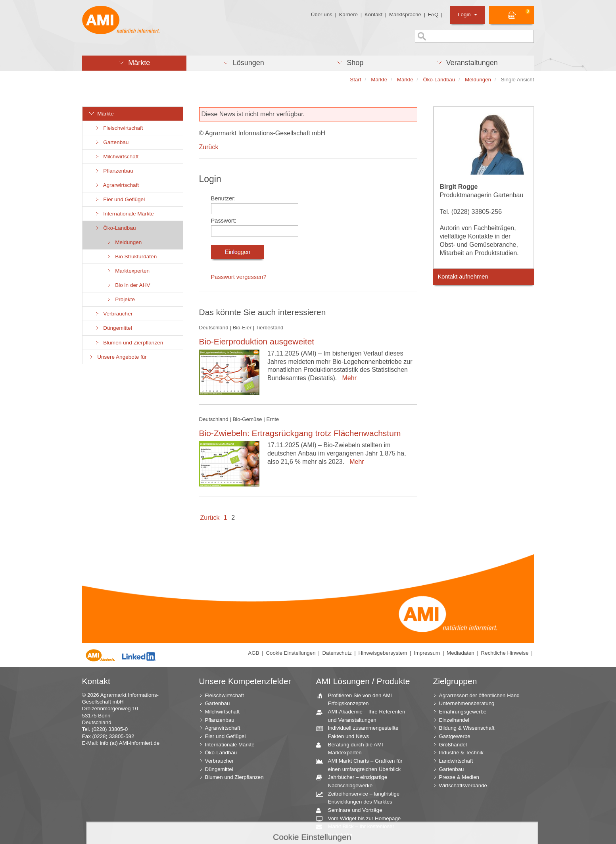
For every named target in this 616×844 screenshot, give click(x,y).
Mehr (348, 378)
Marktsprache (405, 14)
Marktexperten (128, 271)
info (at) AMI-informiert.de (130, 743)
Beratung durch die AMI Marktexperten (353, 748)
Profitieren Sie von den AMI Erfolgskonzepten (357, 699)
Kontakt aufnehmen (463, 277)
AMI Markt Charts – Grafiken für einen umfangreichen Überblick (362, 765)
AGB (253, 653)
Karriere (348, 14)
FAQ (433, 14)
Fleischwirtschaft (119, 128)
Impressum (427, 653)
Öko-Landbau (115, 228)
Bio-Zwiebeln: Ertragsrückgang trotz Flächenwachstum (300, 433)
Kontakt (373, 14)
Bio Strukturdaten (132, 257)
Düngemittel (113, 328)
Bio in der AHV (128, 285)
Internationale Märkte (124, 214)
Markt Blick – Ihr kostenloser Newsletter (358, 830)
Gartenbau (112, 142)
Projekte (121, 299)
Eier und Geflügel (120, 199)
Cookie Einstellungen (291, 653)
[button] (134, 63)
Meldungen (124, 242)
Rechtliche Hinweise (505, 653)
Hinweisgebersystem (383, 653)
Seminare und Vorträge (352, 810)
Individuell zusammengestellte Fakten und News (360, 732)
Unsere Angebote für (118, 357)
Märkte (101, 114)
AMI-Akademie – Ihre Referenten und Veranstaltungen (364, 715)
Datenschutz (337, 653)
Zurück (209, 147)
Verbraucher (114, 314)
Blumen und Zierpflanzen (129, 343)
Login (467, 14)
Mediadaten (461, 653)
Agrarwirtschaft (117, 185)
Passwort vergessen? (239, 277)
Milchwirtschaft (117, 157)
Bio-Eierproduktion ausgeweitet (257, 341)
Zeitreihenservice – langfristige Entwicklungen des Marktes (361, 798)
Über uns (322, 14)
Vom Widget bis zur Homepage (362, 819)
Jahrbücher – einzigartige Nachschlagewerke (355, 781)
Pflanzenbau (114, 171)
